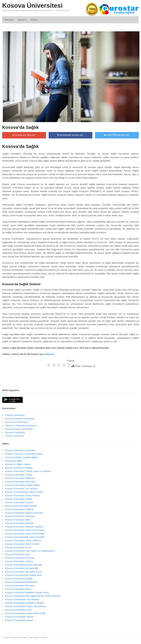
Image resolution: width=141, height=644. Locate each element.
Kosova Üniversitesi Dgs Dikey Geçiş (23, 572)
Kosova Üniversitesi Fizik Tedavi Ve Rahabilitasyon (30, 551)
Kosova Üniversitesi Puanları (19, 502)
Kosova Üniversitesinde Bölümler (21, 582)
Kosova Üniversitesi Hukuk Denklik (22, 544)
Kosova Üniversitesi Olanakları (20, 516)
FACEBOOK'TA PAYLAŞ (70, 135)
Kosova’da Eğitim (14, 461)
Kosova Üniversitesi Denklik (19, 579)
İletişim (34, 20)
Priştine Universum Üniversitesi (21, 450)
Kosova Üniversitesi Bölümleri (20, 586)
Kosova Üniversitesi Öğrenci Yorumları (24, 513)
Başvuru (22, 20)
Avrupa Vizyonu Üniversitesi (19, 429)
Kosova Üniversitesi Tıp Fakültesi (22, 489)
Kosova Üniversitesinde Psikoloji (21, 506)
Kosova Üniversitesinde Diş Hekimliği (23, 565)
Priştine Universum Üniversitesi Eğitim (24, 454)
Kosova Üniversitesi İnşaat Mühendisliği (25, 534)
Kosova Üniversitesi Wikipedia (20, 478)
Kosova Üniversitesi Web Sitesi (20, 482)
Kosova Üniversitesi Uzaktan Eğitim (23, 485)
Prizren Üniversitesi (15, 436)
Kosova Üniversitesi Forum (18, 547)
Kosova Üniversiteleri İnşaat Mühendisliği (25, 613)
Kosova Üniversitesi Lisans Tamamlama (25, 530)
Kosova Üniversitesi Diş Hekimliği (22, 568)
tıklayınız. (50, 354)
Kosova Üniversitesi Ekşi (17, 554)
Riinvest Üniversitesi (15, 432)
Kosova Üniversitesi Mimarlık (19, 523)
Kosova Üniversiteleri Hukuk (19, 620)
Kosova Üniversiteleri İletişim (19, 617)
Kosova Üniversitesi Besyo (18, 589)
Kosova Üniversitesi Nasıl (18, 520)
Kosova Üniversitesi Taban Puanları (23, 495)
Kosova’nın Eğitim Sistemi (18, 464)
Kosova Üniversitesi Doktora (19, 561)
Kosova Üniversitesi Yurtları (19, 475)
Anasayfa (9, 20)
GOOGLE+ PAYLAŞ (24, 135)
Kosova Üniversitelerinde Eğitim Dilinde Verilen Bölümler (33, 596)
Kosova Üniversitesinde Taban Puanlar (24, 492)
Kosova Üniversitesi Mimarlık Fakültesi (24, 527)
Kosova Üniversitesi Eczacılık (20, 558)
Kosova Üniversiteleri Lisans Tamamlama (25, 606)
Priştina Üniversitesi (15, 415)
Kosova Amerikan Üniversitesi (20, 419)
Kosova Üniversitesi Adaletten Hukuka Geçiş (27, 592)
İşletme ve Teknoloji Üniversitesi (21, 426)
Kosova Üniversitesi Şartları (19, 499)
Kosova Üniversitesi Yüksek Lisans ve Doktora (28, 471)
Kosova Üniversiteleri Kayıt (18, 610)
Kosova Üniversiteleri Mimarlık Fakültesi (25, 603)
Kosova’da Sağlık (21, 127)
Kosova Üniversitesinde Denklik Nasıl (24, 575)
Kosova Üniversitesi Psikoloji (19, 509)
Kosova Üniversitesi (32, 6)
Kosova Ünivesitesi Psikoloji (19, 468)
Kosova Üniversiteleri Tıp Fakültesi (22, 599)
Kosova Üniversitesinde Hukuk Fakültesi (25, 537)
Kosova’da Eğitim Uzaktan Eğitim (21, 457)
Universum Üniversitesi (16, 422)
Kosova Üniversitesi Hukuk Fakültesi (23, 541)
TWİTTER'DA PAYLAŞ (117, 135)
